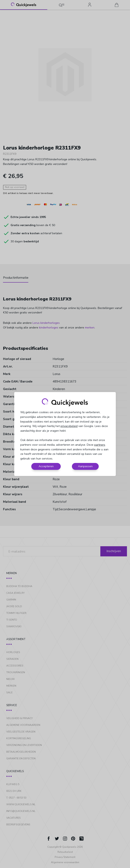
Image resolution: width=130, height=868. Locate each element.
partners (100, 445)
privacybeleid (69, 426)
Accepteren (46, 466)
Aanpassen (85, 466)
